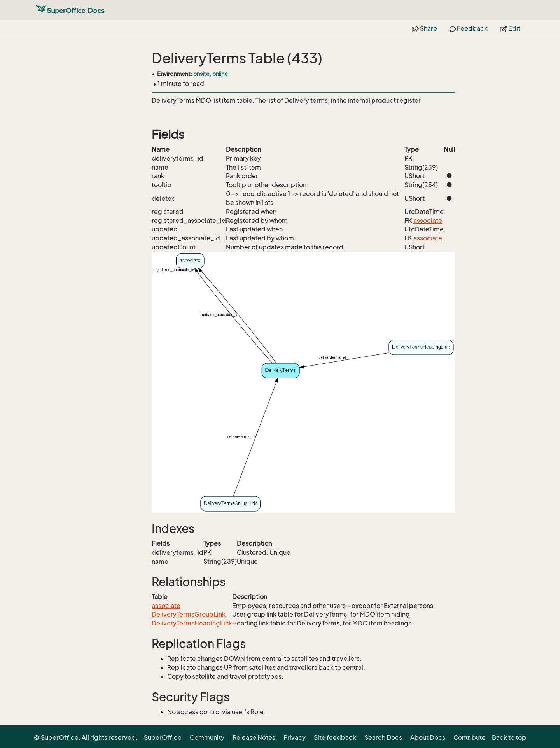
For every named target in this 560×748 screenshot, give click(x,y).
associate (428, 221)
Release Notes (254, 737)
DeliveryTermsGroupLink (189, 614)
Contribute (470, 737)
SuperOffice (163, 737)
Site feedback (335, 737)
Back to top (509, 737)
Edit (510, 28)
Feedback (469, 28)
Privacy (295, 737)
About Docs (428, 737)
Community (207, 737)
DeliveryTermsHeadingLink (192, 623)
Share (424, 28)
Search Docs (383, 737)
